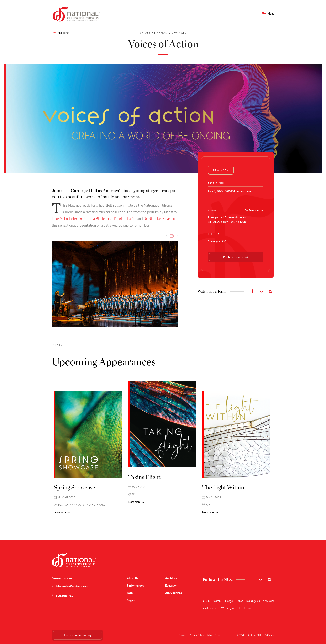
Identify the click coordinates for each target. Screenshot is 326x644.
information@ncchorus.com (72, 586)
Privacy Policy (197, 635)
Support (132, 600)
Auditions (171, 578)
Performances (135, 586)
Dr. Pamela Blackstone (96, 219)
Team (130, 593)
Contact (183, 635)
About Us (133, 578)
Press (217, 635)
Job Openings (173, 593)
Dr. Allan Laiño (125, 219)
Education (171, 586)
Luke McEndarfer (64, 219)
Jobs (209, 635)
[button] (166, 236)
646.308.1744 (65, 596)
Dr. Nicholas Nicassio (159, 219)
